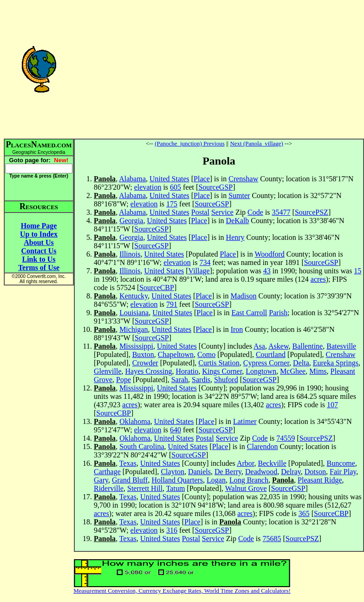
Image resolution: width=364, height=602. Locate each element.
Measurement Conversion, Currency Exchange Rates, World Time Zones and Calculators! (182, 591)
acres (318, 279)
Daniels (199, 472)
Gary (101, 480)
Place (202, 179)
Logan (216, 480)
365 (304, 513)
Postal (200, 212)
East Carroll (249, 313)
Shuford (226, 380)
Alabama (132, 179)
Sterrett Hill (145, 488)
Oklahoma (135, 421)
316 (172, 530)
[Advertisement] (219, 69)
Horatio (187, 371)
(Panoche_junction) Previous (190, 143)
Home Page (39, 226)
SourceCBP (157, 288)
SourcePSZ (312, 212)
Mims (318, 371)
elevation (148, 187)
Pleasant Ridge (320, 480)
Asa (259, 346)
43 (267, 271)
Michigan (133, 329)
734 (205, 262)
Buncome (341, 463)
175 (172, 204)
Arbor (246, 463)
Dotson (315, 472)
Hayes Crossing (149, 371)
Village (199, 271)
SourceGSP (215, 187)
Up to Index (39, 234)
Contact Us (39, 251)
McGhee (293, 371)
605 (175, 187)
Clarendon (263, 447)
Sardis (201, 380)
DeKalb (238, 221)
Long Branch (249, 480)
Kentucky (133, 296)
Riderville (109, 488)
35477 (281, 212)
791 (172, 304)
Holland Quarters (177, 480)
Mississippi (136, 346)
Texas (128, 463)
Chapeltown (176, 354)
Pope (123, 380)
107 (332, 405)
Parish (278, 313)
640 (175, 430)
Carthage (107, 472)
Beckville (272, 463)
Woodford (269, 254)
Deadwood (261, 472)
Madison (244, 296)
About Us (39, 242)
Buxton (143, 354)
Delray (291, 472)
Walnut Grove (246, 488)
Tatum (176, 488)
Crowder (145, 363)
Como (206, 354)
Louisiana (134, 313)
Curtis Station (219, 363)
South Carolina (142, 447)
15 (357, 271)
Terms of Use (39, 268)
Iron (237, 329)
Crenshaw (243, 179)
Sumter (239, 195)
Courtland (271, 354)
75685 (272, 539)
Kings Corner (222, 371)
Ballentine (307, 346)
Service (222, 212)
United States (169, 179)
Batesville (341, 346)
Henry (235, 237)
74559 (286, 438)
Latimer (245, 421)
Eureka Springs (336, 363)
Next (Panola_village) (256, 143)
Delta (301, 363)
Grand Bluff (130, 480)
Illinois (130, 254)
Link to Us (39, 259)
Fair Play (343, 472)
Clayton (172, 472)
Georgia (131, 221)
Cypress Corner (266, 363)
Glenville (108, 371)
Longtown (261, 371)
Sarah (180, 380)
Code (255, 212)
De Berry (228, 472)
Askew (278, 346)
